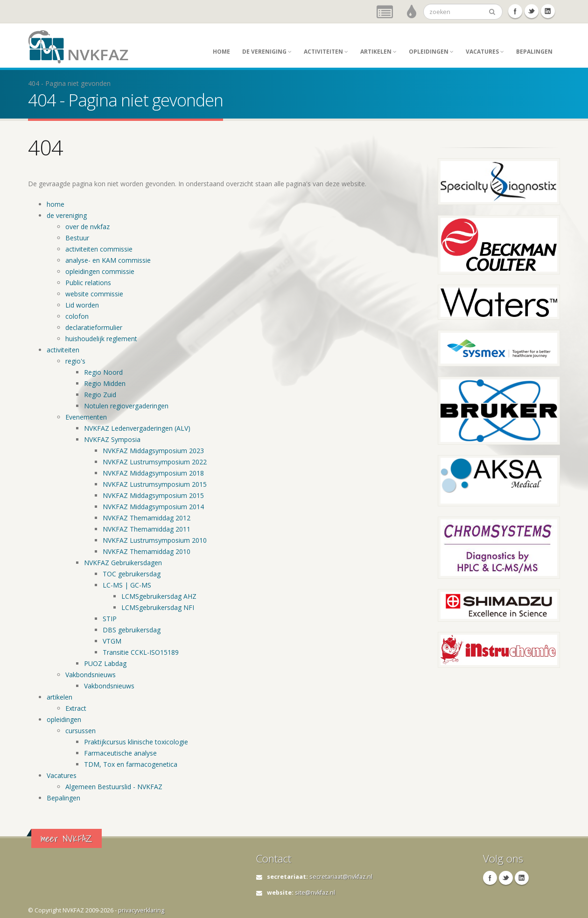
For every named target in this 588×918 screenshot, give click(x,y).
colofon (77, 316)
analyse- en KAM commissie (108, 260)
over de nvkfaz (87, 227)
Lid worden (82, 305)
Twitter (532, 11)
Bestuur (77, 238)
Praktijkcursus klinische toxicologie (136, 742)
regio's (75, 361)
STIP (110, 619)
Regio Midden (105, 383)
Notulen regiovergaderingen (126, 406)
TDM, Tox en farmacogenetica (131, 764)
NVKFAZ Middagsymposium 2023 (153, 451)
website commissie (94, 294)
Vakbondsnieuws (91, 675)
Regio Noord (103, 372)
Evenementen (86, 417)
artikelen (378, 52)
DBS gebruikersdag (132, 630)
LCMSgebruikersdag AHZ (159, 596)
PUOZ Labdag (105, 663)
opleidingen (431, 52)
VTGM (112, 641)
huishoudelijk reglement (101, 339)
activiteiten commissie (99, 249)
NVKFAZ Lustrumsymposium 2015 (155, 484)
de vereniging (267, 52)
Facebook (515, 11)
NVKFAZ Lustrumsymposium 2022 (155, 462)
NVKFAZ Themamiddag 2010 (147, 551)
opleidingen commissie (100, 271)
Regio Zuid (100, 395)
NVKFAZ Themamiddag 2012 (147, 518)
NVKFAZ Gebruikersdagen (123, 563)
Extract (76, 708)
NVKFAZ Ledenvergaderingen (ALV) (137, 428)
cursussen (80, 731)
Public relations (88, 283)
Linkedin (548, 11)
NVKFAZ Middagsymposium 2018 (153, 473)
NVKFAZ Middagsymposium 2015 (153, 495)
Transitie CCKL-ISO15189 (141, 652)
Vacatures (485, 52)
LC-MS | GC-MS (127, 585)
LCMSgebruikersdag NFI (158, 607)
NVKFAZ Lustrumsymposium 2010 (155, 540)
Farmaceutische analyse (120, 753)
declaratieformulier (94, 327)
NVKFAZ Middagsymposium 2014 (153, 507)
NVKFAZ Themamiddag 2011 (147, 529)
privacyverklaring (141, 910)
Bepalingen (534, 52)
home (221, 52)
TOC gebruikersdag (132, 574)
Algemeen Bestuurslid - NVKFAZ (114, 787)
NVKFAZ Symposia (112, 439)
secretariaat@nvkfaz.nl (341, 877)
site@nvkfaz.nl (315, 893)
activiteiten (326, 52)
